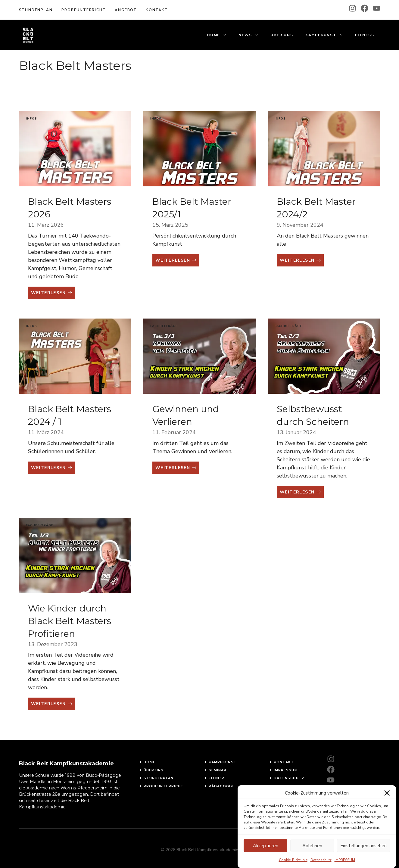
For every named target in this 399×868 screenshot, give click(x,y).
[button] (387, 799)
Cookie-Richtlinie (294, 786)
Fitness (365, 35)
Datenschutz (289, 778)
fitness (217, 778)
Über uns (282, 35)
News (251, 35)
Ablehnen (312, 851)
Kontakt (284, 762)
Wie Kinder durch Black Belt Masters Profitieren (70, 621)
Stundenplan (36, 10)
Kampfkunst (327, 35)
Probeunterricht (84, 10)
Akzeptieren (266, 851)
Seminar (218, 770)
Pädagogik (221, 786)
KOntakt (157, 10)
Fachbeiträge (164, 326)
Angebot (126, 10)
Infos (31, 119)
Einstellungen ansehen (363, 851)
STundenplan (159, 778)
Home (220, 35)
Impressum (286, 770)
